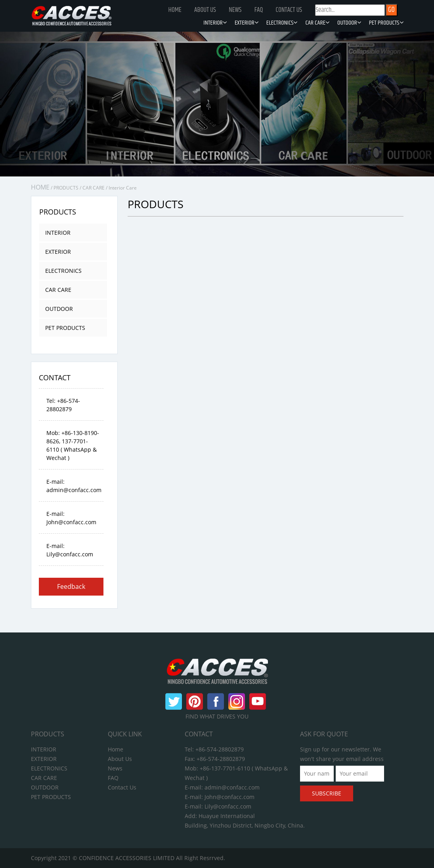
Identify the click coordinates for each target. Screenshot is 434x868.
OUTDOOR (349, 23)
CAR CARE (317, 23)
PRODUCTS (66, 188)
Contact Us (289, 10)
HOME (40, 187)
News (235, 10)
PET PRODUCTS (386, 23)
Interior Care (123, 188)
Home (175, 10)
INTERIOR (215, 23)
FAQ (259, 10)
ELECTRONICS (282, 23)
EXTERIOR (247, 23)
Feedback (71, 586)
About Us (205, 10)
